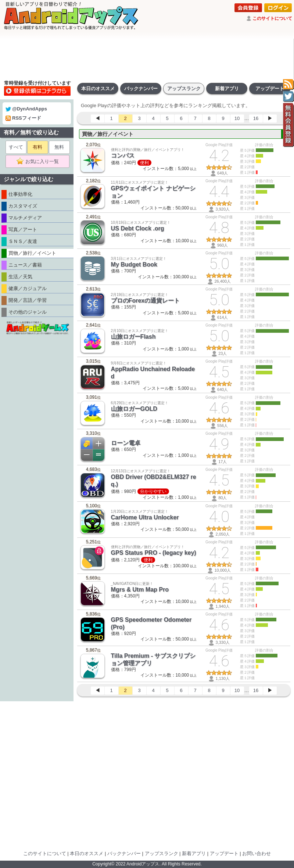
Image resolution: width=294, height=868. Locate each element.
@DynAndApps (26, 109)
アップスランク (184, 89)
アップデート (270, 89)
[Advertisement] (147, 59)
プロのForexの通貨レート (146, 301)
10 (237, 118)
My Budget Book (134, 264)
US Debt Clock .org (138, 228)
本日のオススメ (98, 89)
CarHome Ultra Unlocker (145, 517)
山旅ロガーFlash (133, 337)
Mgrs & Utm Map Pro (140, 590)
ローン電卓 (126, 443)
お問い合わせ (257, 853)
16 (256, 118)
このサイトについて (272, 18)
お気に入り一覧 (40, 162)
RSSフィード (23, 118)
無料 (59, 147)
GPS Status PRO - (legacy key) (154, 553)
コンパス (123, 156)
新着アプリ (227, 89)
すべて (16, 147)
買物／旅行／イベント (108, 134)
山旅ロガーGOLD (134, 409)
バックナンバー (141, 89)
